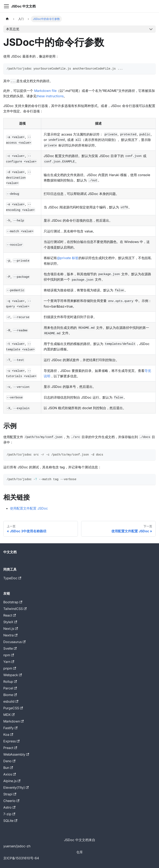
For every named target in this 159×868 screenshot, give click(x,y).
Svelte (10, 648)
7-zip (9, 814)
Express (11, 741)
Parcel (10, 688)
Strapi (10, 794)
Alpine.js (12, 781)
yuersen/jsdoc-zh (17, 846)
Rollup (10, 682)
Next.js (11, 629)
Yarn (9, 662)
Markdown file (45, 91)
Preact (10, 748)
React (10, 615)
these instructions (50, 96)
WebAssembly (16, 754)
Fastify (10, 728)
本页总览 (13, 29)
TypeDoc (12, 578)
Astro (9, 807)
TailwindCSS (15, 609)
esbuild (11, 701)
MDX (9, 715)
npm (9, 655)
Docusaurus (14, 642)
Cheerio (11, 801)
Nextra (10, 635)
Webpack (13, 675)
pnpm (10, 668)
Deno (9, 761)
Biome (10, 695)
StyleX (10, 622)
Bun (8, 768)
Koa (8, 735)
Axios (10, 774)
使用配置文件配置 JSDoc (29, 508)
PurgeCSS (13, 708)
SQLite (10, 821)
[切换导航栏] (6, 6)
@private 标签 (68, 258)
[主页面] (7, 19)
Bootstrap (13, 602)
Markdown (13, 721)
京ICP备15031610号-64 (21, 858)
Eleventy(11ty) (16, 787)
